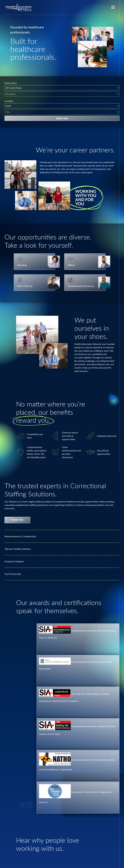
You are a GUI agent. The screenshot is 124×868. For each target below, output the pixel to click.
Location (9, 101)
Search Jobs (62, 118)
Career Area (11, 83)
